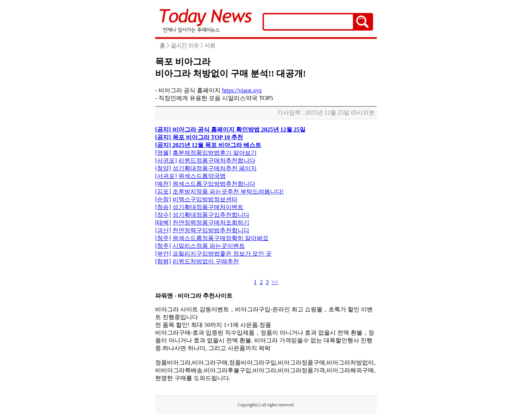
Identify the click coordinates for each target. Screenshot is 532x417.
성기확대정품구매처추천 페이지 (215, 168)
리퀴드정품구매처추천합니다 (217, 160)
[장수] (163, 215)
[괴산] (163, 230)
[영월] (163, 153)
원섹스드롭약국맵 (202, 176)
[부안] (163, 254)
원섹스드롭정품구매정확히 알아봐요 (221, 238)
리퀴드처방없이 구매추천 (206, 261)
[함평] (163, 261)
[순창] (163, 199)
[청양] (163, 168)
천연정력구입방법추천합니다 (211, 230)
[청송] (163, 207)
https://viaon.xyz (242, 90)
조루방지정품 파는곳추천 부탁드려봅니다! (228, 192)
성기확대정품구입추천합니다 (211, 215)
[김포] (163, 192)
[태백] (163, 223)
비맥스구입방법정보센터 (205, 199)
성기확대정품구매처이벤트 (208, 207)
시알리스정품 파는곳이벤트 (209, 246)
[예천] (163, 184)
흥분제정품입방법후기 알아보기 (215, 153)
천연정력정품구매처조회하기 (211, 223)
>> (275, 282)
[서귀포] (166, 160)
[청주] (163, 238)
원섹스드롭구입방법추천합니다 (214, 184)
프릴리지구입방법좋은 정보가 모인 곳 (222, 254)
